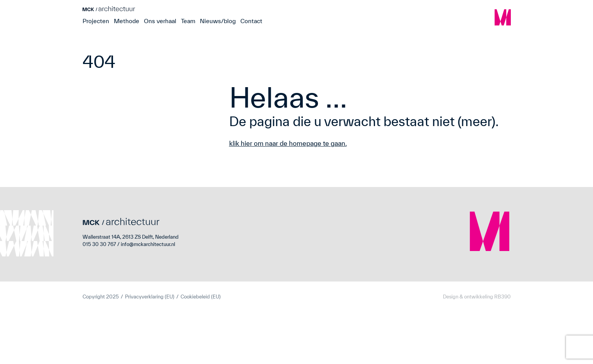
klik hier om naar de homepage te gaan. (288, 143)
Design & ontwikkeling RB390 (477, 297)
